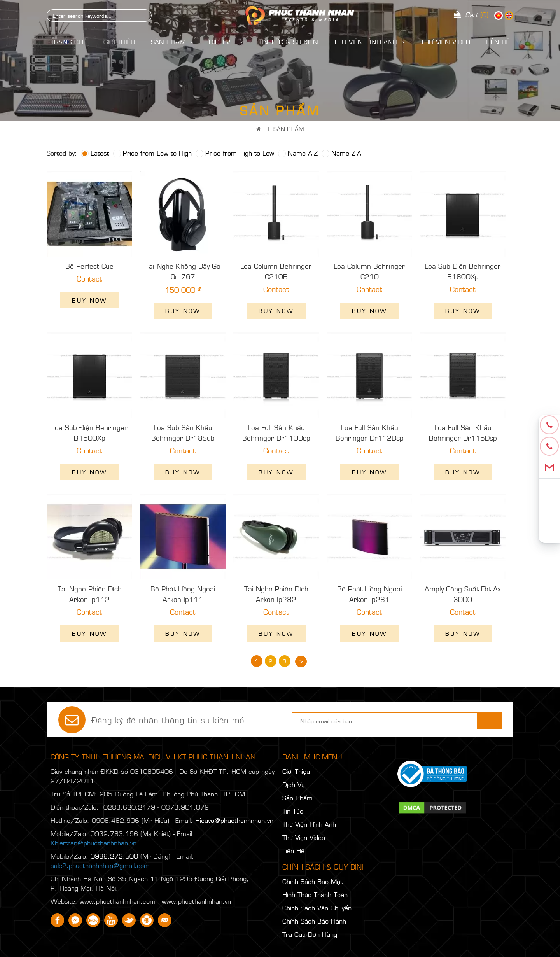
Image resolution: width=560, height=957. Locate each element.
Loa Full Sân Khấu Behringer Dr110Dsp (276, 432)
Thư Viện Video (445, 42)
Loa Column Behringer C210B (276, 271)
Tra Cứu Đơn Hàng (310, 934)
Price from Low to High (152, 153)
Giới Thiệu (119, 42)
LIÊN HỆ (498, 42)
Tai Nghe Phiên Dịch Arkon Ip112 (90, 594)
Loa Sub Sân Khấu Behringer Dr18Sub (183, 432)
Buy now (90, 300)
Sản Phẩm (172, 42)
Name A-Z (298, 153)
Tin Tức (293, 811)
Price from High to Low (235, 153)
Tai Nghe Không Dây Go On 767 (183, 271)
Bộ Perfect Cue (89, 266)
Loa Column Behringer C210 (369, 271)
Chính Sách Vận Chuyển (317, 908)
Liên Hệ (293, 850)
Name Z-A (341, 153)
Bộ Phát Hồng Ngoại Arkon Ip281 (370, 594)
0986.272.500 (114, 856)
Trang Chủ (69, 42)
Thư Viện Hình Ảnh (369, 42)
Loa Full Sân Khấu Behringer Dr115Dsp (463, 432)
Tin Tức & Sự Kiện (288, 42)
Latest (95, 153)
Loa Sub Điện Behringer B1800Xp (463, 271)
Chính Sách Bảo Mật (312, 881)
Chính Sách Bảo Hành (314, 921)
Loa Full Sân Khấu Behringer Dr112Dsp (370, 432)
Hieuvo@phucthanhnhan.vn (234, 820)
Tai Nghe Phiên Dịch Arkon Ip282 (276, 594)
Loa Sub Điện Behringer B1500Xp (89, 432)
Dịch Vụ (226, 42)
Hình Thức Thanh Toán (315, 894)
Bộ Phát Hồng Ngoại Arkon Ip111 (183, 594)
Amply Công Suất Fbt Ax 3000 (463, 594)
